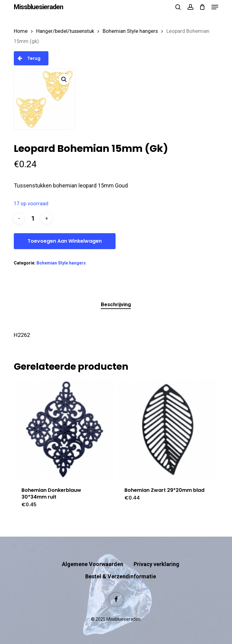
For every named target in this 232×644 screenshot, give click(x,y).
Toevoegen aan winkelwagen (65, 241)
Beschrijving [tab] (116, 304)
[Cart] (202, 7)
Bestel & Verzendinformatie (121, 576)
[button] (215, 7)
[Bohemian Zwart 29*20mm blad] (167, 429)
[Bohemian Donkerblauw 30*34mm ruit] (64, 429)
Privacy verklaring (156, 564)
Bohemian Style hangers (130, 31)
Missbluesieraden (38, 7)
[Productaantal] (33, 219)
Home (21, 31)
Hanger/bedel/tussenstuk (65, 31)
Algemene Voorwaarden (93, 564)
